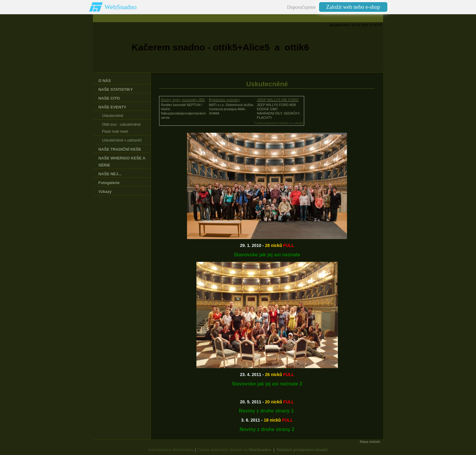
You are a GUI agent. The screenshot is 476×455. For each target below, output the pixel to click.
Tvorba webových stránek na (234, 450)
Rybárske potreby (224, 100)
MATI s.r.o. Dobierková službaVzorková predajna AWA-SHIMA (231, 109)
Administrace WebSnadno (171, 450)
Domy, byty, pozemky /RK (183, 100)
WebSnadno (121, 7)
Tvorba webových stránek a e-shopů (279, 123)
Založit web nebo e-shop (353, 7)
